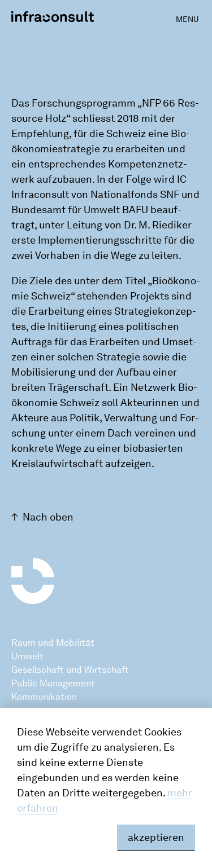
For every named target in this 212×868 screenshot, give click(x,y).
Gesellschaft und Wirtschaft (70, 670)
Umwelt (27, 656)
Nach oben (48, 517)
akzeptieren (156, 838)
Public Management (53, 683)
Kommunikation (44, 697)
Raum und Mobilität (53, 643)
